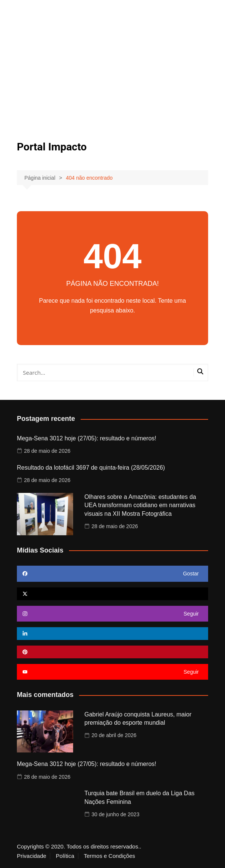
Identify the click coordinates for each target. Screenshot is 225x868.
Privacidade (31, 856)
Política (65, 856)
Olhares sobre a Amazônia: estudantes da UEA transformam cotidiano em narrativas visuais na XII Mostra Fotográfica (140, 505)
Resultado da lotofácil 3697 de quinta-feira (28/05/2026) (91, 468)
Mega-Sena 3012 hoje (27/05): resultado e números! (87, 438)
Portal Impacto (52, 147)
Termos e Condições (110, 856)
